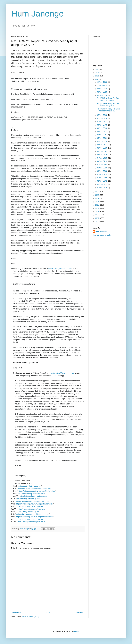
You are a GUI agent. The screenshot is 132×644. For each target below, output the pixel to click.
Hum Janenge (37, 14)
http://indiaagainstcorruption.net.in (33, 496)
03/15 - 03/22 (103, 171)
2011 (97, 218)
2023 (97, 73)
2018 (97, 195)
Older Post (80, 612)
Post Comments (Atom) (30, 616)
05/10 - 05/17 (103, 145)
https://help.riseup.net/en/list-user (31, 494)
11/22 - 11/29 (103, 82)
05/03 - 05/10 (103, 148)
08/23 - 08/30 (103, 89)
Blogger (76, 631)
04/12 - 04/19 (103, 158)
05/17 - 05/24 (103, 141)
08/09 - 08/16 (103, 95)
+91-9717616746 (25, 483)
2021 (97, 76)
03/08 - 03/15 (103, 175)
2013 (97, 212)
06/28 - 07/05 (103, 125)
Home (48, 612)
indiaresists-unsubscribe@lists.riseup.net (34, 488)
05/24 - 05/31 (103, 138)
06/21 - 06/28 (103, 128)
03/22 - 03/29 (103, 168)
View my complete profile (102, 235)
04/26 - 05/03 (103, 151)
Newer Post (16, 612)
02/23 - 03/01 (103, 181)
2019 (97, 192)
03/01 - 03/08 (103, 178)
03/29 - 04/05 (103, 164)
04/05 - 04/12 (103, 161)
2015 (97, 205)
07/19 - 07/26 (103, 118)
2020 (97, 79)
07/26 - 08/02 (103, 115)
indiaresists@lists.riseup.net (60, 269)
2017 (97, 198)
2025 (97, 69)
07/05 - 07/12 (103, 122)
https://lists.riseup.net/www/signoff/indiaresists (37, 491)
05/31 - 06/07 (103, 135)
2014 (97, 208)
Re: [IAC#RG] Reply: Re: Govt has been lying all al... (108, 99)
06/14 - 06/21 (103, 132)
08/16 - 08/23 (103, 92)
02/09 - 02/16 (103, 188)
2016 (97, 202)
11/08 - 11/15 (103, 85)
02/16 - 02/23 (103, 184)
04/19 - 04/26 (103, 155)
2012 (97, 215)
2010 (97, 221)
